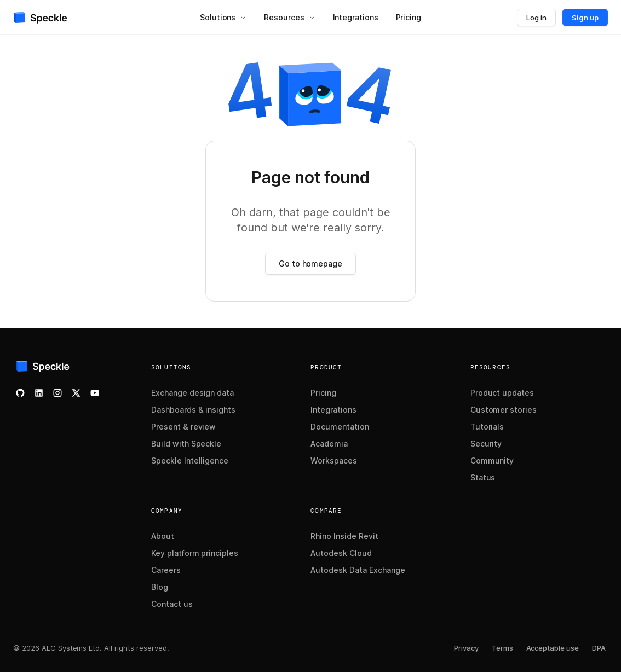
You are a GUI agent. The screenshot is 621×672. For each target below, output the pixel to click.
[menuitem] (223, 18)
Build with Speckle (186, 444)
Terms (502, 648)
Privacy (466, 648)
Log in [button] (536, 18)
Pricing (323, 393)
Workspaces (334, 460)
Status (483, 477)
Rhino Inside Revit (344, 536)
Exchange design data (192, 393)
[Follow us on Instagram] (58, 393)
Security (486, 444)
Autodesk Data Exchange (358, 570)
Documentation (340, 427)
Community (492, 460)
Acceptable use (553, 648)
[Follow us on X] (76, 393)
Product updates (502, 393)
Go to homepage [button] (311, 263)
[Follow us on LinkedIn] (39, 393)
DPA (599, 648)
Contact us (172, 604)
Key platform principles (195, 553)
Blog (160, 587)
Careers (166, 570)
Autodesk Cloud (341, 553)
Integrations (334, 410)
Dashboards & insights (193, 410)
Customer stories (504, 410)
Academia (329, 444)
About (163, 536)
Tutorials (487, 427)
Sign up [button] (585, 18)
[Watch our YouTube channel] (95, 393)
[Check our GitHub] (20, 393)
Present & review (183, 427)
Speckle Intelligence (190, 460)
